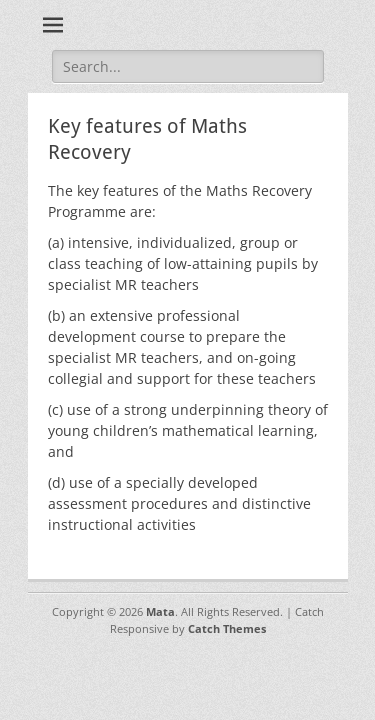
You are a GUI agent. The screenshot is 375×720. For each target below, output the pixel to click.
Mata (160, 611)
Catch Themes (227, 628)
